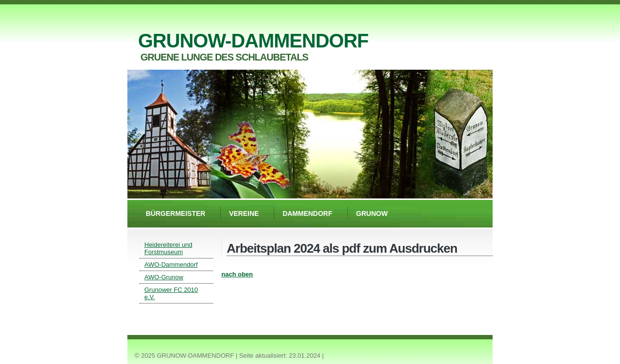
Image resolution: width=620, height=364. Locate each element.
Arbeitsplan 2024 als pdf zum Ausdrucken (342, 248)
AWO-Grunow (164, 277)
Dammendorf (307, 213)
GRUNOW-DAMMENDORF (253, 41)
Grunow (372, 213)
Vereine (244, 213)
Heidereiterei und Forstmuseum (168, 248)
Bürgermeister (176, 213)
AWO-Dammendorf (171, 265)
